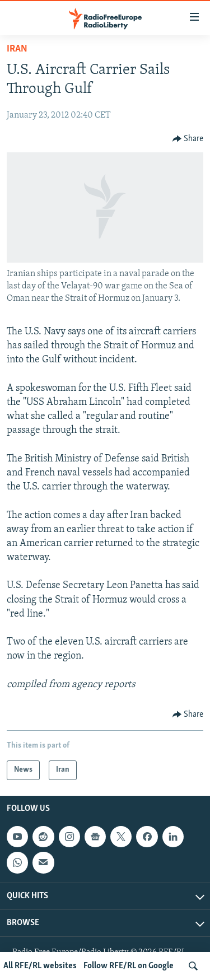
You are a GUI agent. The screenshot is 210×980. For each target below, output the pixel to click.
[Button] (188, 139)
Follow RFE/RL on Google (129, 966)
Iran (17, 49)
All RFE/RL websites (40, 966)
